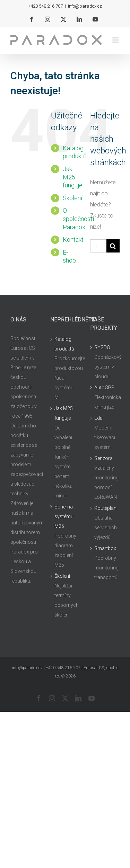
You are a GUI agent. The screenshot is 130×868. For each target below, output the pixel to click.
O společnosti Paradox (78, 219)
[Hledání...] (98, 246)
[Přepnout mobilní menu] (116, 40)
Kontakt (73, 240)
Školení (72, 198)
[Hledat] (113, 246)
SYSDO (102, 347)
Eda (98, 418)
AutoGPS (104, 388)
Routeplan (105, 508)
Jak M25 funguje (73, 177)
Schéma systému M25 (64, 516)
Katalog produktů (64, 344)
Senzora (103, 458)
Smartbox (105, 548)
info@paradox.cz (85, 6)
